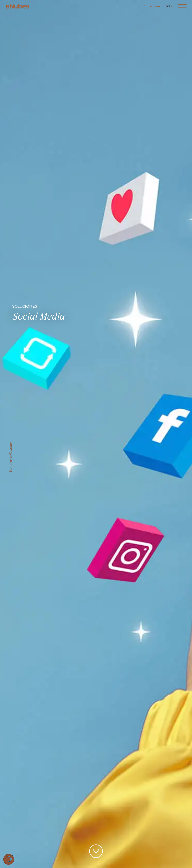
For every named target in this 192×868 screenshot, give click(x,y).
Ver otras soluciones (11, 457)
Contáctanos (151, 7)
